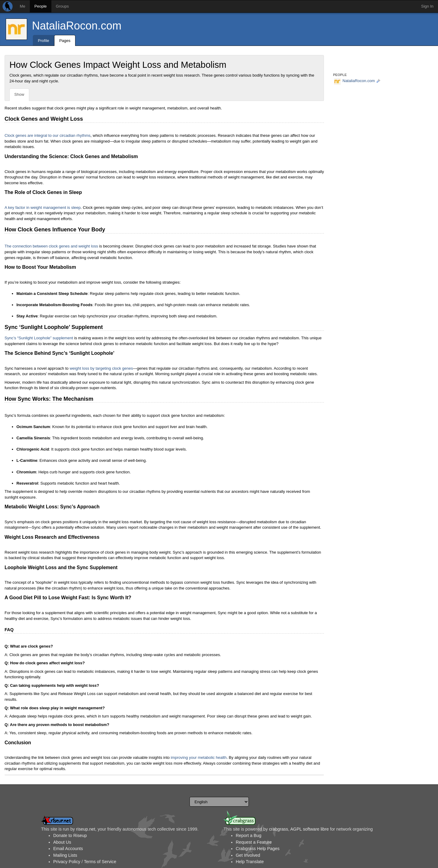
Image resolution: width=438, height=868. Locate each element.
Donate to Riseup (70, 835)
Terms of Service (100, 862)
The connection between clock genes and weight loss (51, 246)
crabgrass (278, 829)
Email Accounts (68, 849)
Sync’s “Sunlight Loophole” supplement (39, 338)
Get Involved (248, 855)
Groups (63, 6)
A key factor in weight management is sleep (43, 207)
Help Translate (250, 862)
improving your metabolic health (199, 757)
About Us (62, 842)
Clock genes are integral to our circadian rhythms (48, 135)
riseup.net (86, 829)
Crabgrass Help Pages (258, 849)
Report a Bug (249, 835)
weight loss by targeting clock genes (101, 368)
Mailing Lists (65, 855)
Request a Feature (254, 842)
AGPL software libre (309, 829)
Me (23, 6)
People (40, 6)
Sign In (427, 6)
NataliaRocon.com (77, 26)
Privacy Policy (67, 862)
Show (19, 94)
